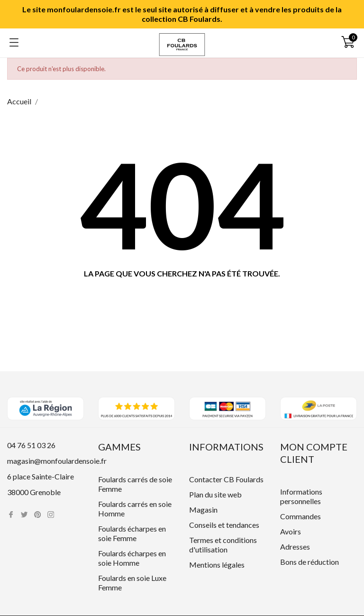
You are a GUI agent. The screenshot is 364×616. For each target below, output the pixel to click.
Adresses (295, 547)
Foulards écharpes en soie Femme (132, 533)
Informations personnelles (301, 496)
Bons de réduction (309, 562)
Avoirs (291, 531)
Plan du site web (215, 494)
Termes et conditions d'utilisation (223, 545)
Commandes (300, 516)
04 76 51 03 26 (31, 445)
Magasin (203, 510)
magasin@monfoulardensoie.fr (57, 461)
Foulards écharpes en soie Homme (132, 558)
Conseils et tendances (224, 525)
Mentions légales (217, 565)
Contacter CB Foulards (226, 479)
